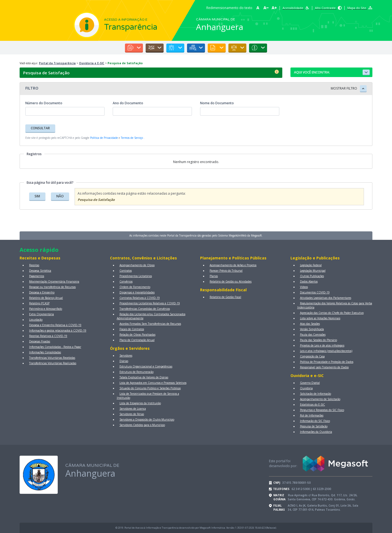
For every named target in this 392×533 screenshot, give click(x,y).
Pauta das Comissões (313, 335)
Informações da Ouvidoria (316, 432)
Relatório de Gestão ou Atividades (231, 281)
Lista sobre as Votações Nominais (320, 318)
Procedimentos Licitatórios (136, 276)
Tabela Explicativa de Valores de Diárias (144, 377)
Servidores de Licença (133, 409)
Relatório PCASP (39, 303)
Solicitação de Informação (316, 394)
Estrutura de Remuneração (137, 372)
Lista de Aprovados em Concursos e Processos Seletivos (153, 383)
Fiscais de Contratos (132, 329)
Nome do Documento (217, 103)
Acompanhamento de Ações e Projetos (233, 265)
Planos (214, 276)
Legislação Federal (311, 265)
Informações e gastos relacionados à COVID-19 (58, 330)
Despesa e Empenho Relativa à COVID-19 (55, 325)
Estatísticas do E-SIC (313, 405)
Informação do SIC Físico (315, 421)
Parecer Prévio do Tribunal (226, 271)
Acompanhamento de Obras (137, 265)
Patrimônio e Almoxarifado (46, 309)
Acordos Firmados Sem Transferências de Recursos (150, 324)
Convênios (126, 281)
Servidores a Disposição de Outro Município (147, 419)
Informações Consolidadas (45, 352)
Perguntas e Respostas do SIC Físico (322, 410)
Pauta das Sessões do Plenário (318, 340)
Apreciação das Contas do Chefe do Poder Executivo (332, 313)
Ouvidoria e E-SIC (92, 63)
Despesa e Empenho (42, 292)
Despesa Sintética (40, 271)
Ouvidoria (306, 388)
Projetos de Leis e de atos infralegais (322, 345)
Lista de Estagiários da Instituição (140, 403)
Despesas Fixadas (40, 341)
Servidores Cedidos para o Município (142, 425)
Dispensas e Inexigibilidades (137, 292)
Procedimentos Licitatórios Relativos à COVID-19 (150, 303)
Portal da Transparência (57, 63)
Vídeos (304, 287)
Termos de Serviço (132, 138)
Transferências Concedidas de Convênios (145, 309)
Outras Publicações (312, 276)
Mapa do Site (360, 8)
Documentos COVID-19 (315, 292)
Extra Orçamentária (42, 314)
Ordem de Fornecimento (135, 287)
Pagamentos (37, 276)
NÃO (60, 196)
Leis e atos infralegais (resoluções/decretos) (326, 351)
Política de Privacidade (104, 138)
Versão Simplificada (312, 329)
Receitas (34, 265)
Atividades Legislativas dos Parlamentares (326, 298)
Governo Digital (310, 383)
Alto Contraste (328, 8)
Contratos (126, 271)
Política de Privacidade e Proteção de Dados (327, 362)
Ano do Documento (128, 103)
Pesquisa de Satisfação (314, 426)
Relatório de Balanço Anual (46, 298)
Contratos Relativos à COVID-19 (140, 298)
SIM (37, 196)
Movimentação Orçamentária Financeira (54, 281)
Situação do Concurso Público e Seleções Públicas (150, 388)
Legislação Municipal (313, 271)
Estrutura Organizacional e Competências (146, 366)
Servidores (126, 356)
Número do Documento (44, 103)
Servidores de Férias (132, 414)
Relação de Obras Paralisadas (137, 335)
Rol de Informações (312, 415)
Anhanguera (220, 27)
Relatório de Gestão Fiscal (225, 297)
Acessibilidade (296, 8)
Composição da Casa (312, 356)
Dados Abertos (309, 281)
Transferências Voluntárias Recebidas (52, 358)
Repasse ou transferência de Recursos (52, 287)
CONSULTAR (40, 128)
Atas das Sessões (310, 324)
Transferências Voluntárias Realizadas (53, 363)
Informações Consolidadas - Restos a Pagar (55, 347)
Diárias (124, 361)
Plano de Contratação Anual (137, 340)
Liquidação (36, 320)
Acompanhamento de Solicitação (320, 399)
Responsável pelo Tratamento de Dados (324, 367)
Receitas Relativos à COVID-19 (48, 336)
